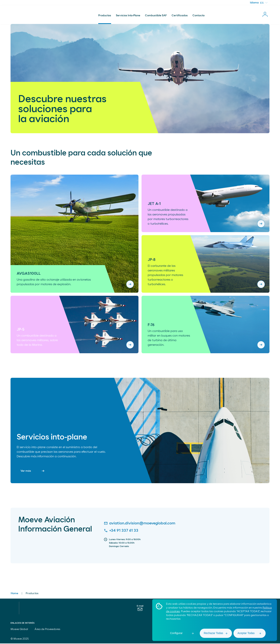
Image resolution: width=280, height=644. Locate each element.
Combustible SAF (156, 16)
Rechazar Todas (213, 633)
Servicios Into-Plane (128, 16)
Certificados (180, 16)
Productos (105, 16)
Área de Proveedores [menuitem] (47, 630)
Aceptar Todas (246, 633)
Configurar (176, 633)
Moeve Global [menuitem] (21, 630)
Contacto (199, 16)
